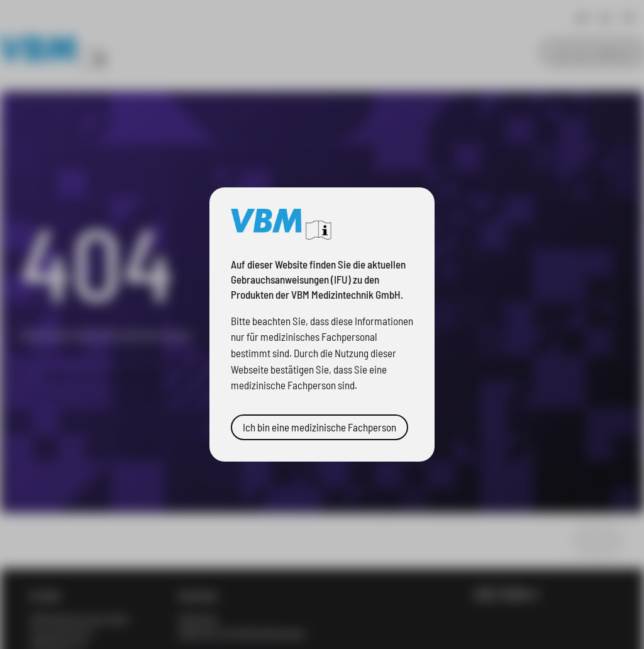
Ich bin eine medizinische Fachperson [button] (319, 427)
